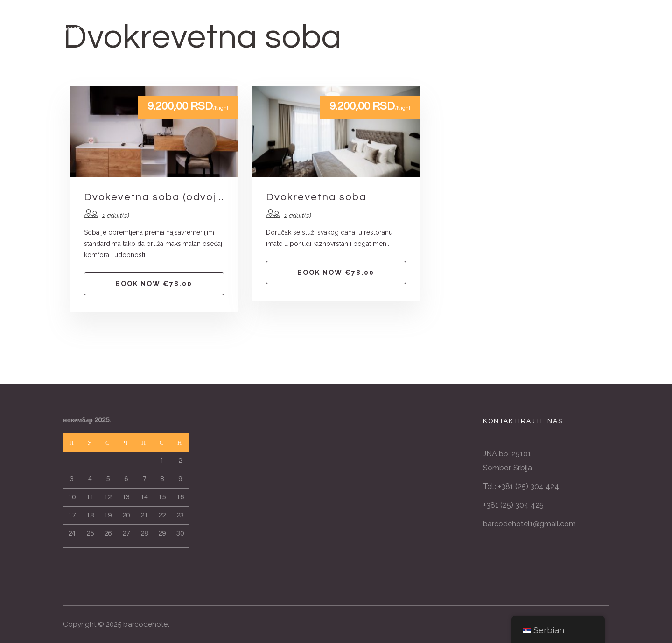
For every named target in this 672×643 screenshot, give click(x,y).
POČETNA (194, 64)
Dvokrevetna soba (316, 197)
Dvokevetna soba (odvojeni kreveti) (154, 197)
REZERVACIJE (478, 64)
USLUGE (278, 64)
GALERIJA (325, 64)
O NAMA (373, 64)
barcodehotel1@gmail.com (529, 524)
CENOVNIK (421, 64)
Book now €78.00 (154, 284)
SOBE (237, 64)
